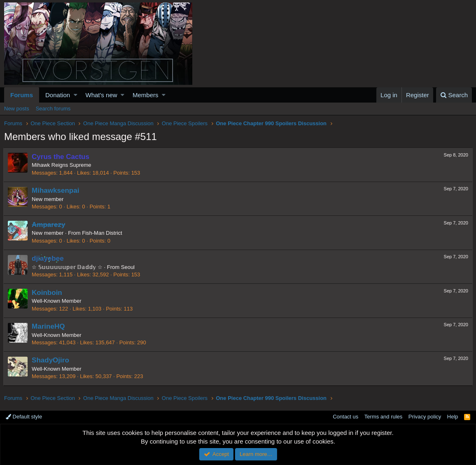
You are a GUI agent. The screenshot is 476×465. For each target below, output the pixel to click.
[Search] (454, 95)
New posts (17, 109)
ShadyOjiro (51, 360)
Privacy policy (425, 417)
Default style (24, 417)
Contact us (345, 417)
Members (146, 95)
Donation (58, 95)
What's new (101, 95)
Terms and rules (383, 417)
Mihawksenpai (56, 190)
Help (453, 417)
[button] (76, 95)
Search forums (53, 109)
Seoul (129, 267)
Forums (22, 95)
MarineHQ (49, 326)
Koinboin (48, 293)
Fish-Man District (103, 233)
